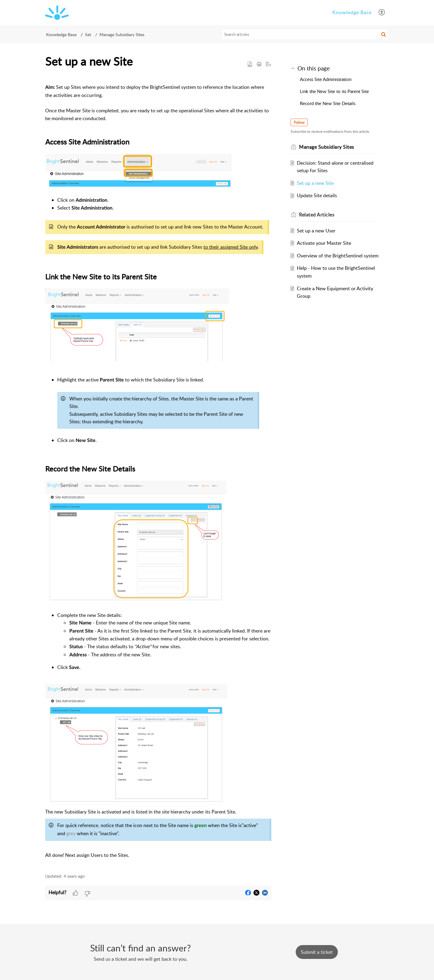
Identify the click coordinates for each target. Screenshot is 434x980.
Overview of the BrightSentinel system (338, 256)
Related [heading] (317, 215)
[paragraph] (158, 471)
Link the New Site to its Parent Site (334, 91)
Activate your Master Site (324, 243)
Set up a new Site (315, 183)
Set (88, 34)
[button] (382, 13)
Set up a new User (316, 231)
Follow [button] (299, 122)
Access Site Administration (326, 79)
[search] (305, 34)
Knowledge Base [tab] (352, 12)
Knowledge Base (61, 34)
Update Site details (317, 195)
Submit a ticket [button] (317, 952)
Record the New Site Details (328, 103)
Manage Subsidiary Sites (122, 34)
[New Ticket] (317, 952)
